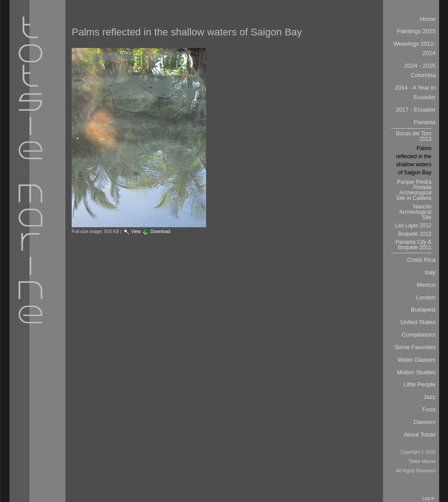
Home (428, 19)
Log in (429, 498)
